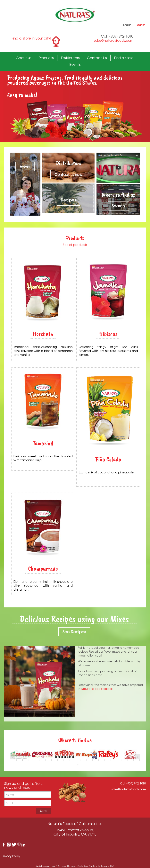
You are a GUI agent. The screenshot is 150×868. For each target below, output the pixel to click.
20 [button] (128, 760)
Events (75, 64)
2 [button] (22, 760)
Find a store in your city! (31, 38)
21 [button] (134, 760)
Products (46, 58)
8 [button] (57, 760)
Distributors (70, 58)
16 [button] (104, 760)
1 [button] (16, 760)
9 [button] (63, 760)
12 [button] (81, 760)
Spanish (141, 25)
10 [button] (69, 760)
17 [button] (110, 760)
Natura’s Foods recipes (97, 689)
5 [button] (40, 760)
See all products (75, 245)
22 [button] (139, 760)
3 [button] (28, 760)
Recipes (68, 200)
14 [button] (93, 760)
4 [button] (34, 760)
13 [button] (87, 760)
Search (118, 206)
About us (24, 58)
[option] (43, 755)
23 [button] (78, 765)
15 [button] (98, 760)
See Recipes (74, 632)
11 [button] (75, 760)
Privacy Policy (11, 856)
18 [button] (116, 760)
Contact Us (97, 58)
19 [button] (122, 760)
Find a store (124, 58)
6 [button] (46, 760)
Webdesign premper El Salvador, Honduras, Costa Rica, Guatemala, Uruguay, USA (75, 866)
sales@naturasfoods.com (113, 40)
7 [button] (52, 760)
